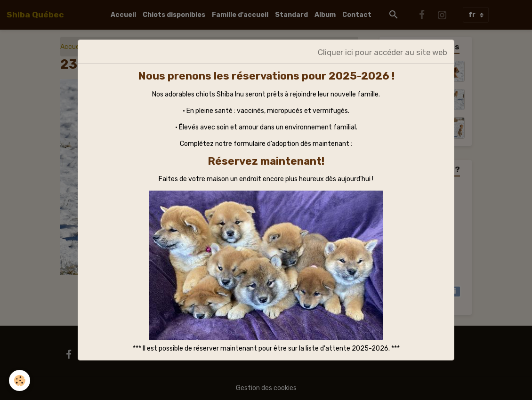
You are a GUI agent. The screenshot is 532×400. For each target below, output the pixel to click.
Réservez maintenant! (266, 161)
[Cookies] (20, 380)
